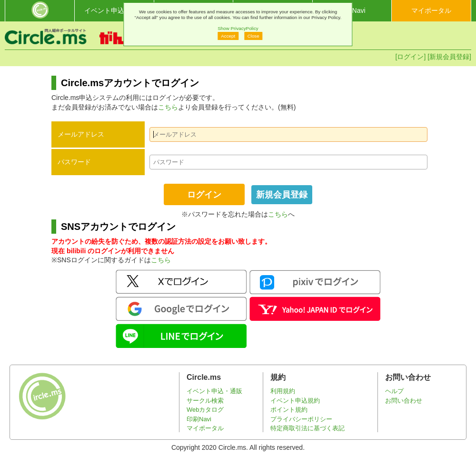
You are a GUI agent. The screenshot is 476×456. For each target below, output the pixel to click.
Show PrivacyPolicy (238, 28)
